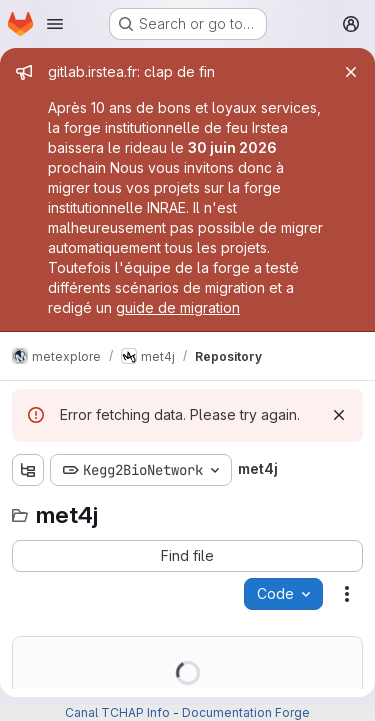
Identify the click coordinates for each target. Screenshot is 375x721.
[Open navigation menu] (55, 24)
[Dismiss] (339, 415)
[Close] (351, 72)
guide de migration (178, 307)
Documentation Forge (246, 712)
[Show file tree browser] (28, 470)
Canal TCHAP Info (117, 712)
